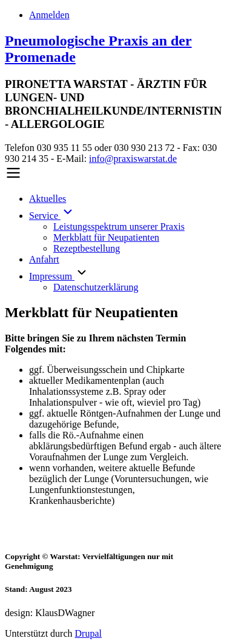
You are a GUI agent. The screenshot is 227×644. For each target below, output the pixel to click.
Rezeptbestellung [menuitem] (87, 248)
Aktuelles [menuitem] (48, 199)
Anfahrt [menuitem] (44, 259)
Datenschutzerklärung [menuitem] (96, 287)
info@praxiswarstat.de (133, 159)
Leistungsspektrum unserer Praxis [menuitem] (119, 226)
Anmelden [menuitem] (49, 15)
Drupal (88, 633)
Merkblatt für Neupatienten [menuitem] (106, 237)
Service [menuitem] (52, 216)
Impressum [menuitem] (52, 276)
